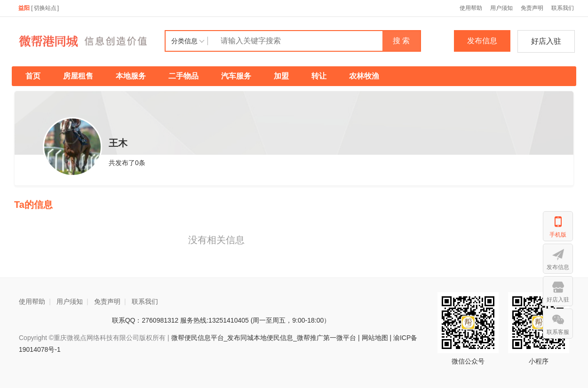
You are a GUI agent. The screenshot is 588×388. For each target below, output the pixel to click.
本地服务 (131, 76)
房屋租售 (78, 76)
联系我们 (563, 8)
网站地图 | (377, 338)
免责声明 (532, 8)
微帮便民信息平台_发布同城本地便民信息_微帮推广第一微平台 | (265, 338)
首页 (33, 76)
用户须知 (501, 8)
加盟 (281, 76)
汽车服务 (236, 76)
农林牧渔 (364, 76)
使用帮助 (471, 8)
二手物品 (183, 76)
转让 (319, 76)
